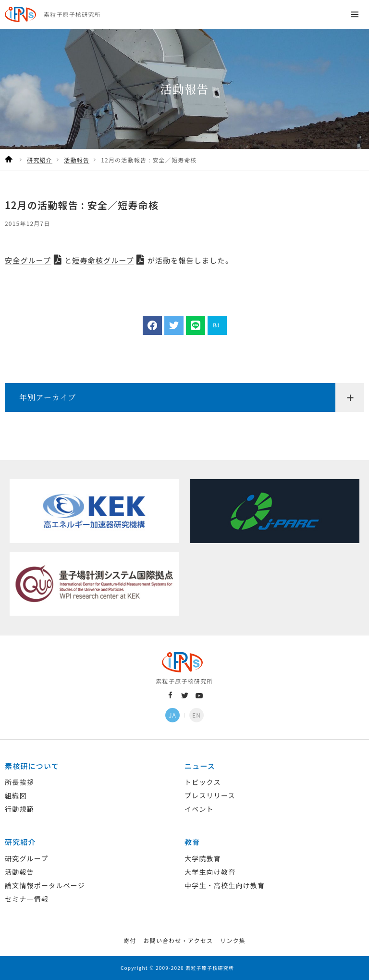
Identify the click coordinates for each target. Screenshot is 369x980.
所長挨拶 (19, 782)
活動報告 (19, 872)
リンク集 (233, 940)
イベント (199, 809)
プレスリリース (210, 795)
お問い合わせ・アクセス (178, 940)
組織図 (16, 795)
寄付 (130, 940)
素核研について (32, 766)
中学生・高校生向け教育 (225, 885)
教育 (192, 842)
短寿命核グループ (103, 260)
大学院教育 (203, 858)
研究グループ (26, 858)
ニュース (200, 766)
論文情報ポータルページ (45, 885)
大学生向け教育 (210, 872)
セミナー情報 (27, 899)
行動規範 (19, 809)
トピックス (203, 782)
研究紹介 (20, 842)
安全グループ (28, 260)
